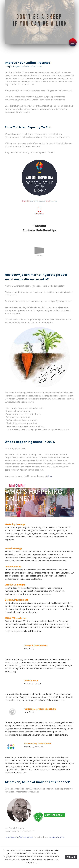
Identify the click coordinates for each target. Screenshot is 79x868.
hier (50, 476)
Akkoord (71, 857)
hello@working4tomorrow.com (19, 837)
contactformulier (57, 837)
